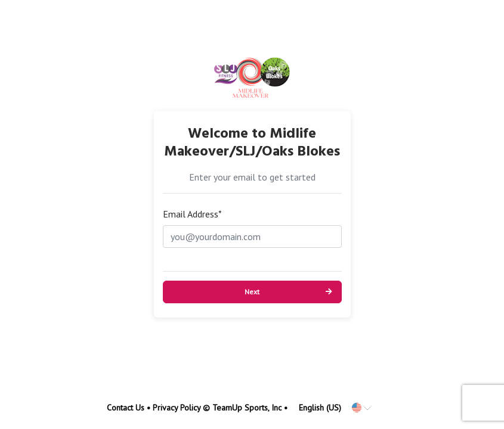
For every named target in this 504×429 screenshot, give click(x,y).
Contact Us (126, 408)
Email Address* (192, 214)
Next (252, 292)
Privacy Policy (177, 408)
